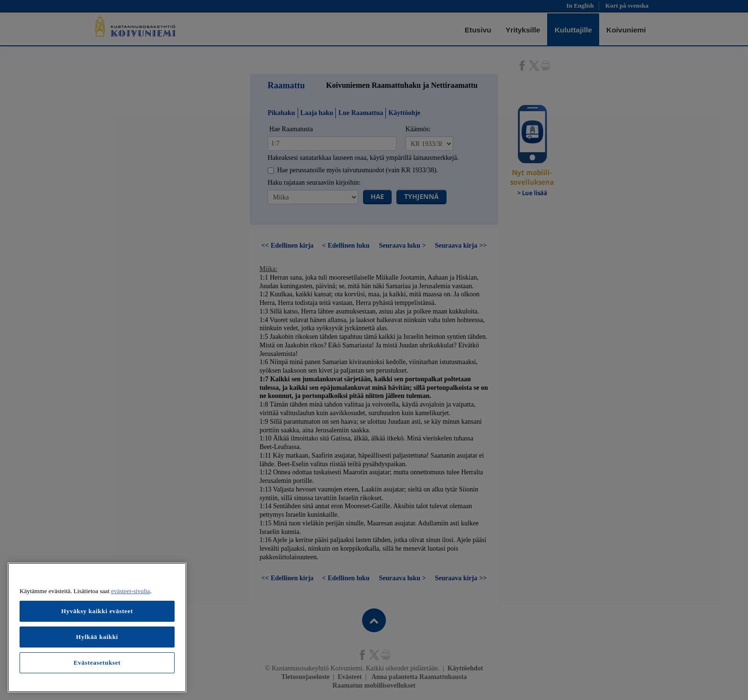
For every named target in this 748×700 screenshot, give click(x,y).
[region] (97, 627)
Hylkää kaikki (97, 637)
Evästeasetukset (97, 663)
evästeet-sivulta (131, 591)
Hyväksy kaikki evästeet (97, 611)
